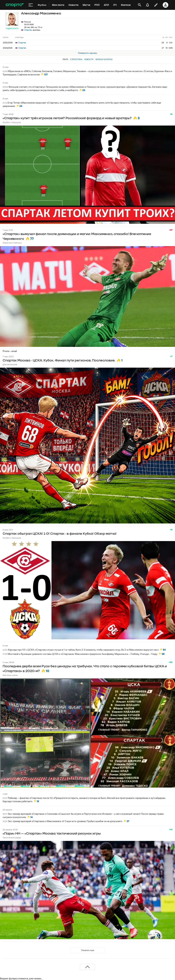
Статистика (76, 59)
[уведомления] (148, 5)
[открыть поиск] (140, 5)
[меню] (31, 5)
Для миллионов (10, 364)
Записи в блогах (104, 59)
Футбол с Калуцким (12, 122)
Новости (89, 59)
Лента (65, 59)
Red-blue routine (10, 675)
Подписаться (12, 28)
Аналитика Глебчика (12, 243)
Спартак (28, 30)
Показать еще (88, 950)
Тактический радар (12, 837)
